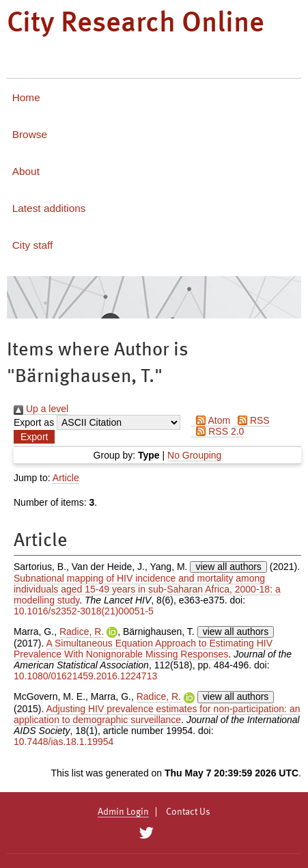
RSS (251, 420)
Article (66, 478)
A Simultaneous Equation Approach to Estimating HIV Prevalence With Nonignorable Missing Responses (143, 649)
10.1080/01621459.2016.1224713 (85, 676)
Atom (211, 420)
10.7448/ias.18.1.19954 (64, 742)
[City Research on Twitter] (146, 833)
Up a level (41, 409)
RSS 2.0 (218, 431)
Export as (34, 422)
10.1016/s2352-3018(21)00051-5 (84, 611)
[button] (34, 437)
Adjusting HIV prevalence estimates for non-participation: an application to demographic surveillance (157, 714)
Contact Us (188, 812)
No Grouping (194, 455)
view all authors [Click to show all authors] (228, 567)
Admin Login (123, 812)
